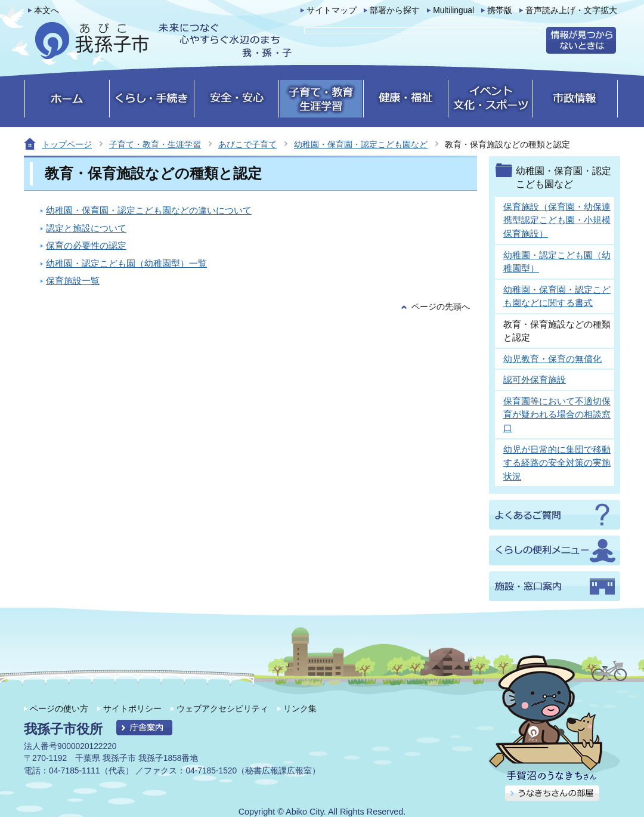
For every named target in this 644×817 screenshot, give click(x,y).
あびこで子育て (247, 144)
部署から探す (395, 10)
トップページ (67, 144)
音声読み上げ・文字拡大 (571, 10)
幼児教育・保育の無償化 (552, 359)
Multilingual (453, 10)
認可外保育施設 (535, 380)
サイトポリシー (132, 708)
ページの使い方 (59, 708)
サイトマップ (332, 10)
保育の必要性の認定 (86, 245)
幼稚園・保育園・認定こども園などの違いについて (149, 210)
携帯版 (500, 10)
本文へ (47, 10)
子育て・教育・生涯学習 (155, 144)
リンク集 (300, 708)
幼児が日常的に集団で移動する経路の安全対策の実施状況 (557, 463)
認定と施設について (86, 228)
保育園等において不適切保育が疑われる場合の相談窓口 (557, 414)
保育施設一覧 (73, 281)
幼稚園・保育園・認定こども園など (361, 144)
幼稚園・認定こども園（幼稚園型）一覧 (126, 263)
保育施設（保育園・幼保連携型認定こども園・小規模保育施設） (557, 220)
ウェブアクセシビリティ (222, 708)
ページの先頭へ (441, 307)
